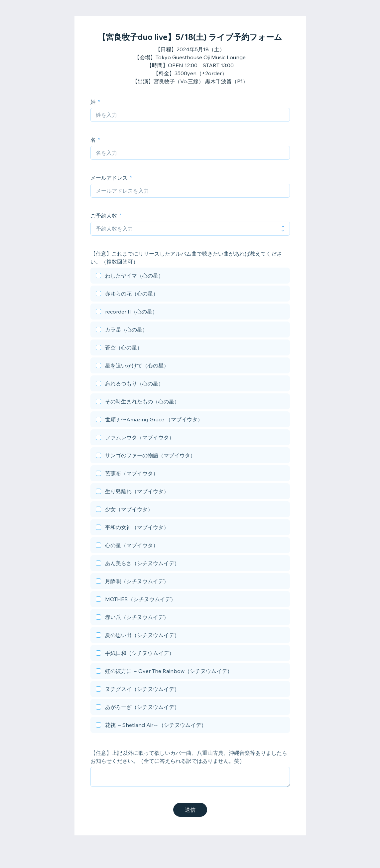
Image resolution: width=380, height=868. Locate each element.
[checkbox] (190, 277)
